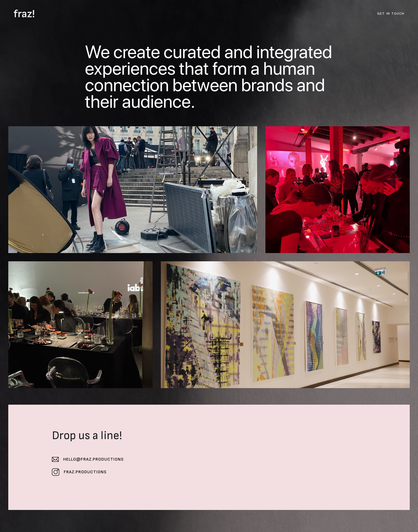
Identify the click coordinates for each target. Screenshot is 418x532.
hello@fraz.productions (93, 459)
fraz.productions (85, 472)
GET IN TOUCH (391, 14)
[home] (24, 14)
